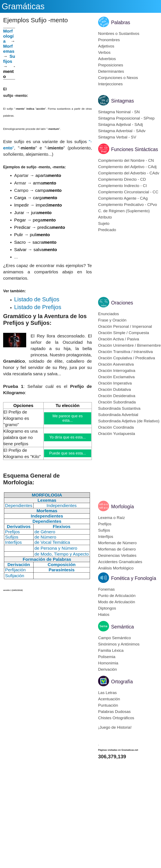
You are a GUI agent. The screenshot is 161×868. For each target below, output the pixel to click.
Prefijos (105, 524)
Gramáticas (23, 6)
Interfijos (106, 537)
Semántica (123, 627)
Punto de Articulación (117, 596)
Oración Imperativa (115, 383)
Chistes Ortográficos (116, 718)
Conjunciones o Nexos (118, 78)
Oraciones (122, 303)
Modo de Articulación (117, 602)
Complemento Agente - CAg (123, 198)
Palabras (121, 22)
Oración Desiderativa (117, 396)
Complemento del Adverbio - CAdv (129, 173)
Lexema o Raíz (112, 518)
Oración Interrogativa (117, 371)
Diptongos (107, 608)
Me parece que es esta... (68, 418)
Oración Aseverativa (116, 364)
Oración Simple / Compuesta (124, 333)
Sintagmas (123, 101)
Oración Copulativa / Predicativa (127, 358)
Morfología (123, 507)
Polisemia (107, 657)
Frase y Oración (112, 320)
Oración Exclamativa (116, 377)
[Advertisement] (53, 57)
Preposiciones (111, 65)
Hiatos (104, 614)
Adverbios (107, 59)
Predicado (107, 230)
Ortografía (122, 682)
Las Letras (107, 693)
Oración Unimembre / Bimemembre (129, 345)
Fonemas (106, 589)
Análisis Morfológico (116, 568)
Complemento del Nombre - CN (126, 160)
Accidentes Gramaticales (120, 562)
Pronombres (109, 40)
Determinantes (111, 71)
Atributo (105, 217)
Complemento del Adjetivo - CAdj (127, 167)
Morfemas (9, 49)
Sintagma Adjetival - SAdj (120, 124)
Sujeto (104, 223)
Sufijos (9, 59)
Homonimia (108, 663)
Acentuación (109, 699)
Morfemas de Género (117, 549)
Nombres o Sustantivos (119, 34)
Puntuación (108, 705)
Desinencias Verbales (117, 555)
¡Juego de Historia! (115, 727)
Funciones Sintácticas (135, 149)
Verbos (104, 52)
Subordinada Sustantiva (119, 408)
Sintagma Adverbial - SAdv (122, 131)
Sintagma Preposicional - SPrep (126, 118)
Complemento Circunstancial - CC (128, 192)
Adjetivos (106, 46)
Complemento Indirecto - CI (122, 186)
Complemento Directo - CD (122, 179)
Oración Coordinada (116, 427)
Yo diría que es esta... (68, 437)
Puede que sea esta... (68, 453)
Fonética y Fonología (134, 578)
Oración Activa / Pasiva (119, 339)
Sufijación (15, 576)
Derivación (108, 669)
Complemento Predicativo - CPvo (128, 205)
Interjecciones (110, 84)
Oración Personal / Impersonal (125, 326)
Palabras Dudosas (114, 712)
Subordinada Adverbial (118, 415)
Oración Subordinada (117, 402)
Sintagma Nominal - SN (119, 112)
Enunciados (108, 314)
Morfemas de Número (117, 543)
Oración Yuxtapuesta (117, 434)
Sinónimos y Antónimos (119, 644)
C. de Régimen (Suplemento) (124, 211)
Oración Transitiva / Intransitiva (125, 352)
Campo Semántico (114, 638)
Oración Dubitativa (114, 389)
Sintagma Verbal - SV (117, 137)
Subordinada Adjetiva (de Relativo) (129, 421)
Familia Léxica (111, 650)
